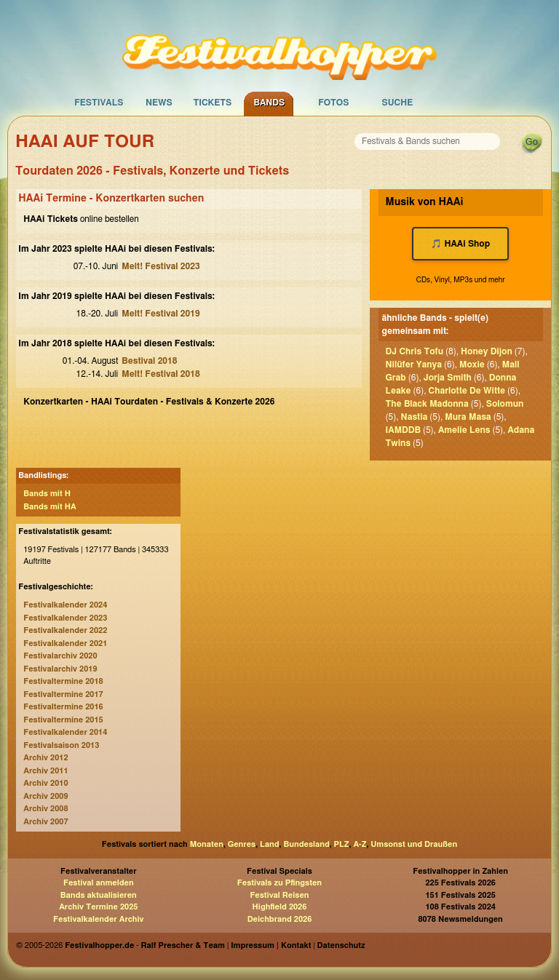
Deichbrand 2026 (280, 919)
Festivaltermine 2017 (63, 694)
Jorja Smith (448, 378)
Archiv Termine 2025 (98, 907)
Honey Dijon (487, 351)
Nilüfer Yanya (414, 364)
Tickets (212, 103)
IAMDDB (403, 430)
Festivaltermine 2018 (63, 681)
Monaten (207, 844)
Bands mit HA (49, 507)
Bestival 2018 (149, 361)
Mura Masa (468, 417)
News (159, 103)
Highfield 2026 (280, 907)
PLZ (342, 844)
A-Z (360, 844)
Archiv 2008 (45, 809)
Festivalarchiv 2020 (60, 656)
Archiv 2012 (45, 758)
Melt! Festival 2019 (160, 314)
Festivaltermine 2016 (63, 707)
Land (270, 844)
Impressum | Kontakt (271, 945)
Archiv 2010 (45, 783)
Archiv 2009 (45, 796)
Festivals (99, 103)
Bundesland (306, 844)
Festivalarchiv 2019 (60, 669)
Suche (397, 103)
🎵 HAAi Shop (460, 244)
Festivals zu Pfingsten (279, 883)
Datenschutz (341, 945)
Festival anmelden (99, 883)
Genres (242, 844)
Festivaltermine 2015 (63, 720)
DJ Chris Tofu (415, 351)
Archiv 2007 (45, 822)
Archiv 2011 (45, 771)
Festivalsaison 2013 (61, 745)
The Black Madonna (427, 404)
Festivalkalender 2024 (65, 605)
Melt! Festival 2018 (160, 374)
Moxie (472, 364)
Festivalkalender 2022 (65, 630)
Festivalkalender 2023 (65, 618)
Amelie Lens (464, 430)
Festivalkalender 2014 (65, 732)
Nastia (415, 417)
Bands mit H (47, 494)
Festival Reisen (279, 895)
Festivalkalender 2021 (65, 644)
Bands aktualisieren (99, 895)
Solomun (505, 404)
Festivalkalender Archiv (98, 919)
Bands (269, 103)
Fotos (333, 103)
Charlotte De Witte (467, 391)
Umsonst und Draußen (414, 844)
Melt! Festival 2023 (160, 266)
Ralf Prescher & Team (183, 945)
